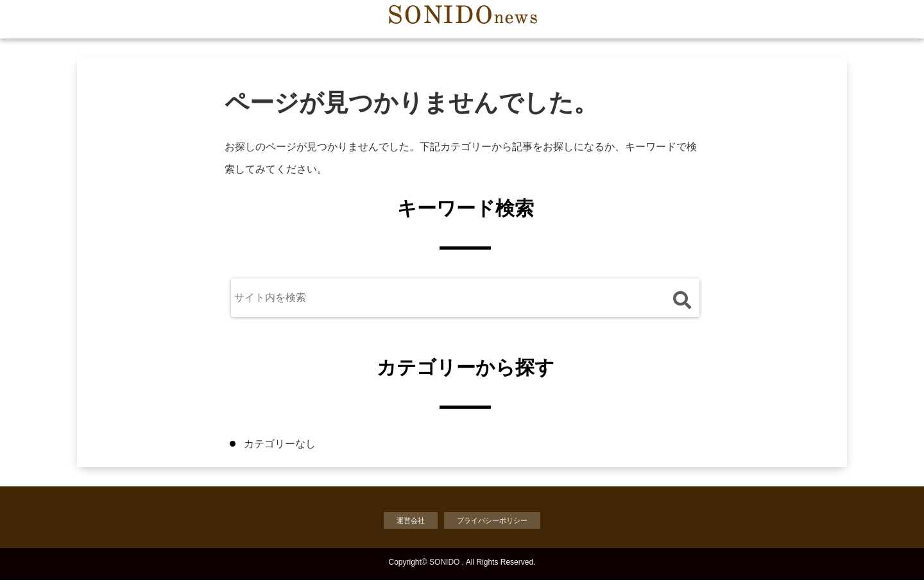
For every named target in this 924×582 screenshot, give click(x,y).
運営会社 (404, 521)
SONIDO (444, 564)
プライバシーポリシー (495, 521)
